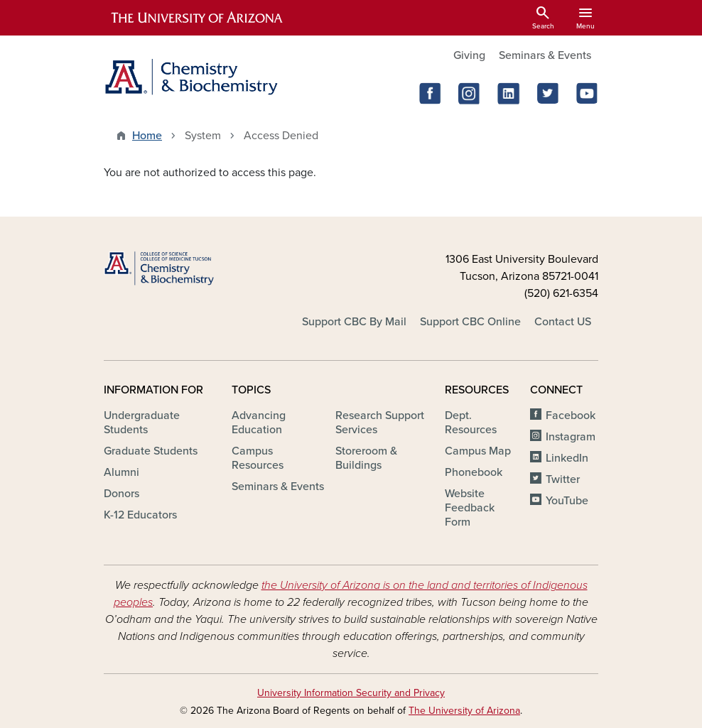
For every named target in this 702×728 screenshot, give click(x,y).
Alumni (121, 472)
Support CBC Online (470, 322)
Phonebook (474, 472)
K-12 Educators (140, 515)
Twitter (563, 479)
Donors (121, 494)
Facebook (571, 415)
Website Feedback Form (470, 508)
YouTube (567, 501)
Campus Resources (258, 458)
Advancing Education (259, 423)
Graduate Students (151, 451)
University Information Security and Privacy (351, 693)
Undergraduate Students (142, 423)
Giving (469, 55)
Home (147, 136)
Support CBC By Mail (354, 322)
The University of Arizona (464, 711)
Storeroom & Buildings (366, 458)
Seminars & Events (545, 55)
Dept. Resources (471, 423)
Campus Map (478, 451)
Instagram (571, 437)
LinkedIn (567, 458)
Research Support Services (380, 423)
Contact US (563, 322)
